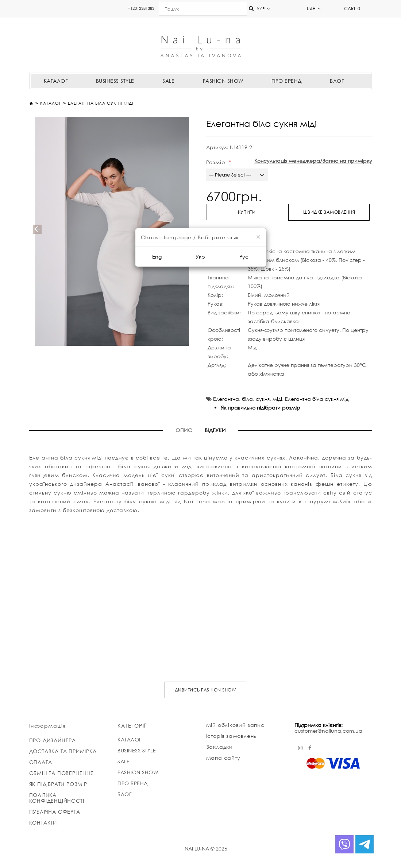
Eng (157, 257)
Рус (244, 257)
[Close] (258, 237)
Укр (200, 257)
